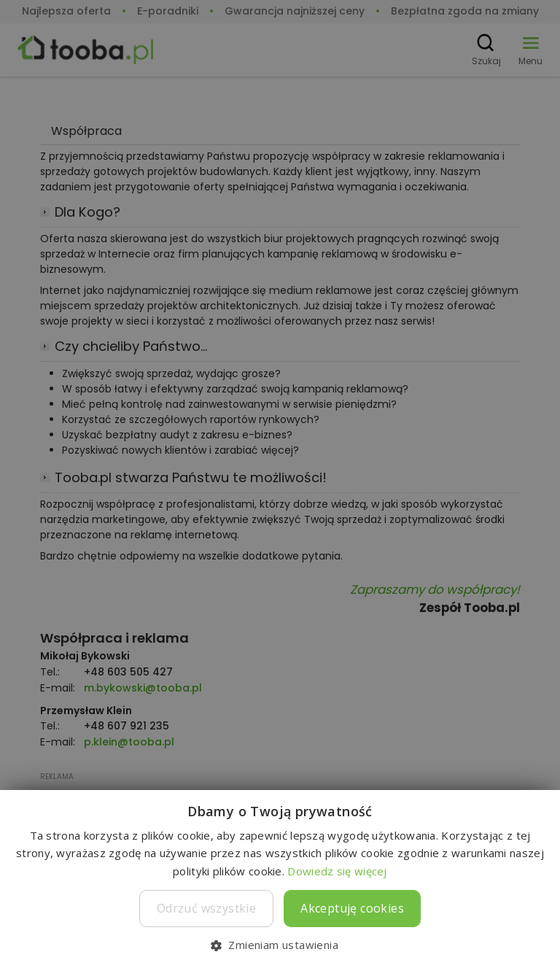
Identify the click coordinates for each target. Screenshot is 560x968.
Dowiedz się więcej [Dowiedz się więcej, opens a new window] (337, 871)
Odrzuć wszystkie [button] (206, 908)
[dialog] (280, 484)
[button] (280, 944)
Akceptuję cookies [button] (352, 908)
